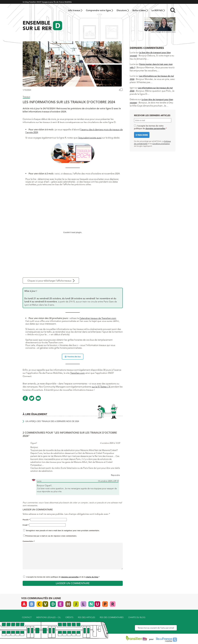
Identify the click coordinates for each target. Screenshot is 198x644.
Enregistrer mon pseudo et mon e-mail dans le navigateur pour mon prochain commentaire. (63, 530)
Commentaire (29, 541)
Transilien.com (77, 373)
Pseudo (26, 520)
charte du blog (92, 577)
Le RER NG (157, 10)
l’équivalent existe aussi (90, 138)
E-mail (26, 525)
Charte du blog (137, 617)
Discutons (122, 10)
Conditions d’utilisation (161, 144)
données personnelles (70, 577)
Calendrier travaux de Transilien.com (98, 318)
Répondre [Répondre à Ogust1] (115, 475)
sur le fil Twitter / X (101, 387)
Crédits (69, 617)
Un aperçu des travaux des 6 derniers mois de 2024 (52, 421)
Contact (27, 617)
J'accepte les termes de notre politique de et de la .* (63, 577)
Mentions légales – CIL (48, 617)
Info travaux (74, 10)
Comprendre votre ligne (98, 10)
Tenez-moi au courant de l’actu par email (156, 628)
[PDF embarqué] (73, 232)
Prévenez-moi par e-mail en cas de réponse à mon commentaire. (50, 536)
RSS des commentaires (112, 617)
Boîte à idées (139, 10)
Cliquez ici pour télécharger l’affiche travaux (49, 281)
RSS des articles (87, 617)
